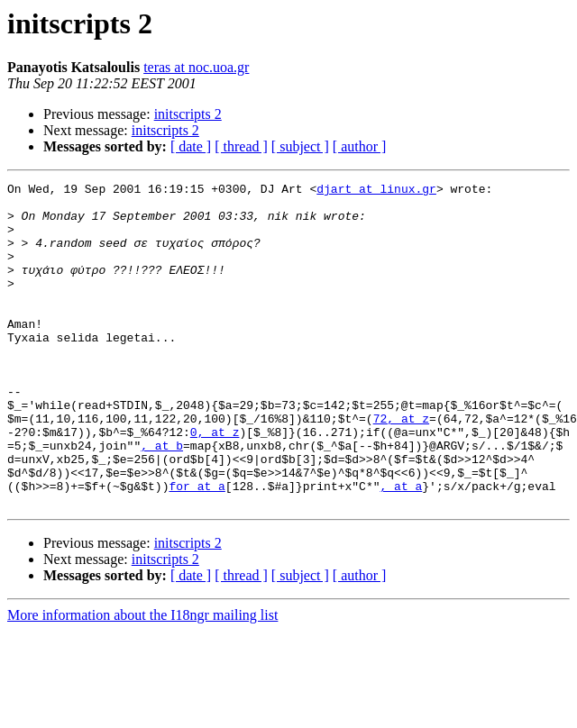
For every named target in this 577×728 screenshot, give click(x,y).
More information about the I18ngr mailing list (142, 680)
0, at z (215, 483)
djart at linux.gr (376, 191)
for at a (197, 548)
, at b (162, 499)
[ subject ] (300, 146)
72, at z (401, 467)
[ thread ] (241, 146)
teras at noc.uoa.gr (196, 67)
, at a (401, 548)
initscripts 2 (188, 114)
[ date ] (191, 146)
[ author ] (360, 146)
